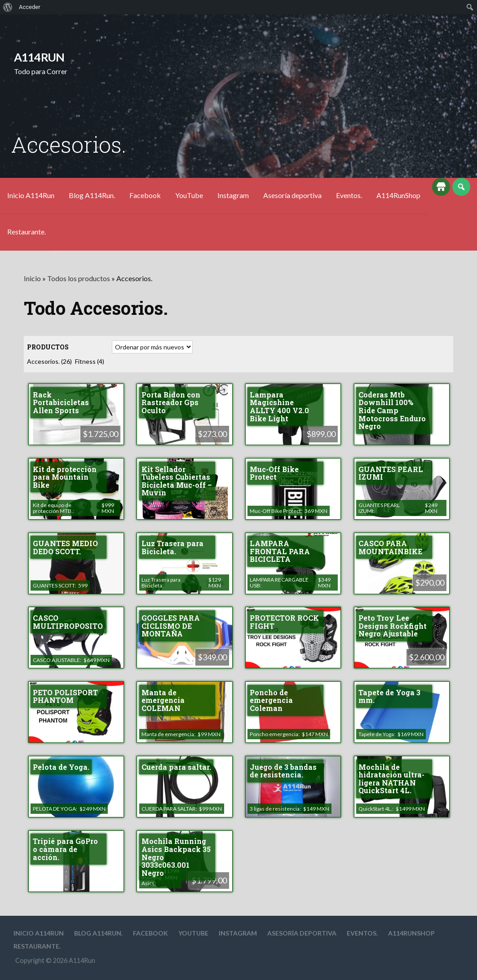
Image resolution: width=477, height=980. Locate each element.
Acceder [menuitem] (30, 7)
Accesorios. (49, 361)
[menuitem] (8, 7)
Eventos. (349, 195)
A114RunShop (398, 195)
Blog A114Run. (92, 195)
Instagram (233, 195)
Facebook (145, 195)
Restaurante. (26, 232)
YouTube (189, 195)
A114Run (39, 57)
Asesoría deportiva (292, 195)
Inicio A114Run (31, 195)
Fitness (90, 361)
